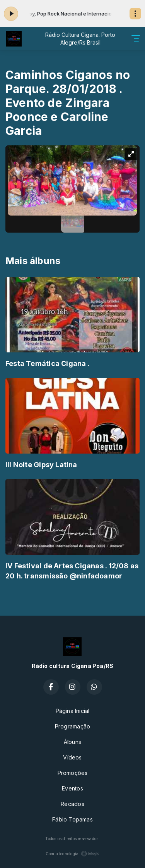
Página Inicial (73, 711)
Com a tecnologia (72, 854)
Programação (72, 726)
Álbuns (72, 742)
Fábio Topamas (72, 819)
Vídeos (72, 757)
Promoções (73, 773)
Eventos (72, 788)
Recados (72, 804)
